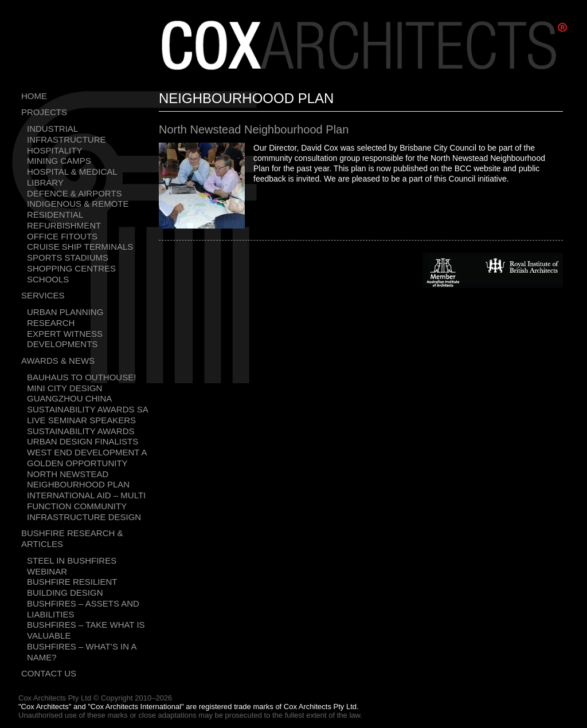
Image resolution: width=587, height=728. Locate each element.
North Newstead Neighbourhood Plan (78, 479)
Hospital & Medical (72, 172)
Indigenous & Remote (78, 204)
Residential (55, 215)
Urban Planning (65, 312)
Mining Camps (59, 161)
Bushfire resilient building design (72, 587)
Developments (62, 344)
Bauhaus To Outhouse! (81, 377)
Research (51, 323)
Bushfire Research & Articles (72, 538)
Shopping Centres (71, 268)
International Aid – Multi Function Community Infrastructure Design (86, 506)
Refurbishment (64, 225)
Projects (44, 112)
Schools (48, 279)
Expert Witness (65, 334)
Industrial (52, 129)
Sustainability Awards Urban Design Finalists (83, 436)
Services (43, 295)
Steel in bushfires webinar (72, 566)
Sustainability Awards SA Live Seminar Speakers (87, 415)
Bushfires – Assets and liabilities (83, 609)
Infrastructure (66, 139)
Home (34, 96)
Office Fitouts (62, 236)
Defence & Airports (75, 193)
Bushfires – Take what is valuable (86, 630)
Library (45, 182)
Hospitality (54, 150)
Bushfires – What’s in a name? (82, 652)
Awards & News (58, 361)
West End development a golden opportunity (87, 458)
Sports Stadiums (68, 257)
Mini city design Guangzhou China (69, 393)
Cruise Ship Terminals (80, 247)
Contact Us (49, 673)
